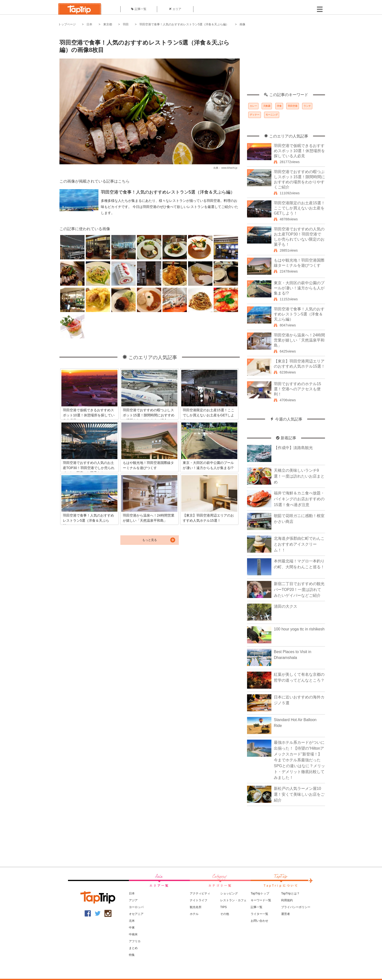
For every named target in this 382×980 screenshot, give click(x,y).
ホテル (194, 914)
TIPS (224, 907)
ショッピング (229, 893)
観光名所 (196, 907)
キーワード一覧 (261, 900)
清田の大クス (286, 606)
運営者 (286, 914)
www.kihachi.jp (229, 168)
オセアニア (136, 914)
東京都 (108, 24)
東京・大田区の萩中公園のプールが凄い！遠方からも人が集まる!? (299, 288)
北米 (132, 921)
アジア (133, 900)
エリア (175, 9)
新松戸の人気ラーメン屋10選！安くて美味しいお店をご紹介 (299, 794)
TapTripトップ (260, 893)
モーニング (272, 115)
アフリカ (135, 941)
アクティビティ (200, 893)
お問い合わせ (259, 921)
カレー (253, 106)
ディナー (255, 115)
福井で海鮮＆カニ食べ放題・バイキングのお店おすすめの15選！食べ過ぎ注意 (299, 499)
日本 (89, 24)
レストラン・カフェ (233, 900)
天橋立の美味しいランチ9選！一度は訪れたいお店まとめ (299, 476)
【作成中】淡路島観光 (293, 448)
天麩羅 (267, 106)
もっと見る (150, 540)
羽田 (126, 24)
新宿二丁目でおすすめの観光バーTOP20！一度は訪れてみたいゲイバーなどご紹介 (299, 590)
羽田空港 (293, 106)
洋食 (279, 106)
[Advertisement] (286, 62)
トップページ (67, 24)
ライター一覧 (259, 914)
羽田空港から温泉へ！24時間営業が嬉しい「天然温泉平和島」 (299, 340)
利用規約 (287, 900)
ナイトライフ (199, 900)
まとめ (133, 948)
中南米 (133, 934)
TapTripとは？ (290, 893)
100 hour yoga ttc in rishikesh (299, 629)
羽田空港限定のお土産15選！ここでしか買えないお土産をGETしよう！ (299, 208)
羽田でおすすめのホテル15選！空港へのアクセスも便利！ (297, 389)
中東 (132, 928)
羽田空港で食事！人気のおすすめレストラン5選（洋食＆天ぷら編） (184, 24)
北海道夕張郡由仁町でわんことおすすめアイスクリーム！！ (299, 544)
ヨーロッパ (136, 907)
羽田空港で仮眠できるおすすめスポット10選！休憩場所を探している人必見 (299, 151)
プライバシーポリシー (296, 907)
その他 (225, 914)
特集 (132, 955)
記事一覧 (139, 9)
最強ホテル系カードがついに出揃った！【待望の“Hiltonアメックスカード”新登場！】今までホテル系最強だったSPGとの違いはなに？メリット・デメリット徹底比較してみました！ (299, 760)
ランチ (307, 106)
